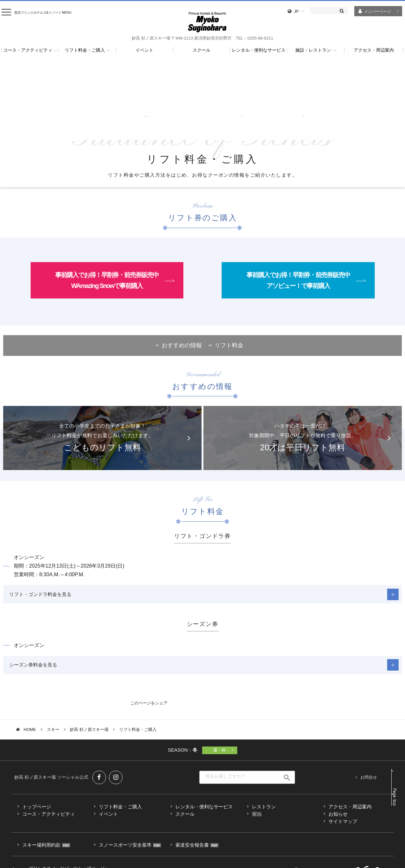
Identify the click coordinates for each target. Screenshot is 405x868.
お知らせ (338, 817)
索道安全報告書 (192, 848)
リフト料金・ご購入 (120, 809)
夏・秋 (220, 753)
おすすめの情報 (182, 345)
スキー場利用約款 (41, 848)
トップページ (37, 809)
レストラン (264, 809)
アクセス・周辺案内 (350, 809)
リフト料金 (229, 345)
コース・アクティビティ (49, 817)
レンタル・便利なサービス (204, 809)
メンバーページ (378, 11)
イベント (108, 817)
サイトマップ (343, 824)
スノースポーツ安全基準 (125, 848)
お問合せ (369, 780)
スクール (185, 817)
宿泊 (257, 817)
